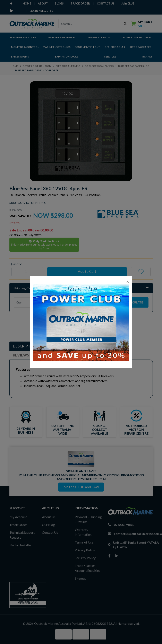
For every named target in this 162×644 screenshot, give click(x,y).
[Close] (128, 281)
